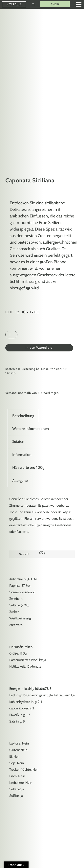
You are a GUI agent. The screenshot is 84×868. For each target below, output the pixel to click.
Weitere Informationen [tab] (31, 429)
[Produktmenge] (11, 335)
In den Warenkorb (39, 348)
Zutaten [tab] (18, 442)
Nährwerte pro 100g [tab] (28, 467)
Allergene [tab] (20, 481)
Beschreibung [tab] (23, 416)
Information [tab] (22, 455)
